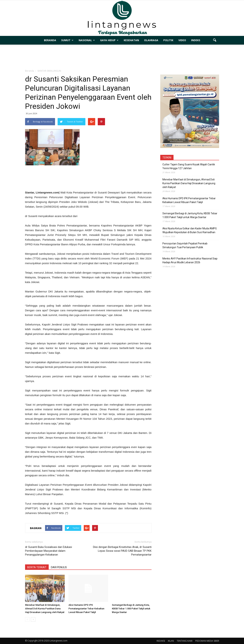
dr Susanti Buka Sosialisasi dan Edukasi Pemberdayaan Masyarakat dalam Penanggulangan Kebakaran (49, 551)
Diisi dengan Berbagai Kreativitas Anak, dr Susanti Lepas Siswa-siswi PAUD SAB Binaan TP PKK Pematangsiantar (122, 551)
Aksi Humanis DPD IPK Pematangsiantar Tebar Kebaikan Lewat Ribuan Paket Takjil (86, 609)
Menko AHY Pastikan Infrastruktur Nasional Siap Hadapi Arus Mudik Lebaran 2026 (190, 260)
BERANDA (50, 40)
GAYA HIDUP (109, 40)
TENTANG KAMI (185, 641)
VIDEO (182, 40)
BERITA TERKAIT (37, 567)
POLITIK (168, 40)
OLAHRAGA (151, 40)
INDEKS (196, 40)
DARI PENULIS (59, 567)
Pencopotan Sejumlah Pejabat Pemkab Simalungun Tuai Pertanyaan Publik (185, 245)
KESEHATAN (131, 40)
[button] (215, 40)
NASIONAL (87, 40)
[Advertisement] (122, 57)
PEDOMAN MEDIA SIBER (207, 641)
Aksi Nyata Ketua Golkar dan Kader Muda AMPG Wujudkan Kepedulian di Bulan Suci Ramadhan (190, 230)
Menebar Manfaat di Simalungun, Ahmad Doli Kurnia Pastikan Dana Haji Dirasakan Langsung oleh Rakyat (45, 609)
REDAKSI (161, 641)
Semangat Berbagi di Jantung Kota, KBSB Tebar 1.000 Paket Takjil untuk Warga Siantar (131, 609)
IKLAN (171, 641)
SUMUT (67, 40)
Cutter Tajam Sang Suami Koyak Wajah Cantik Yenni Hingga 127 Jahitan (189, 166)
